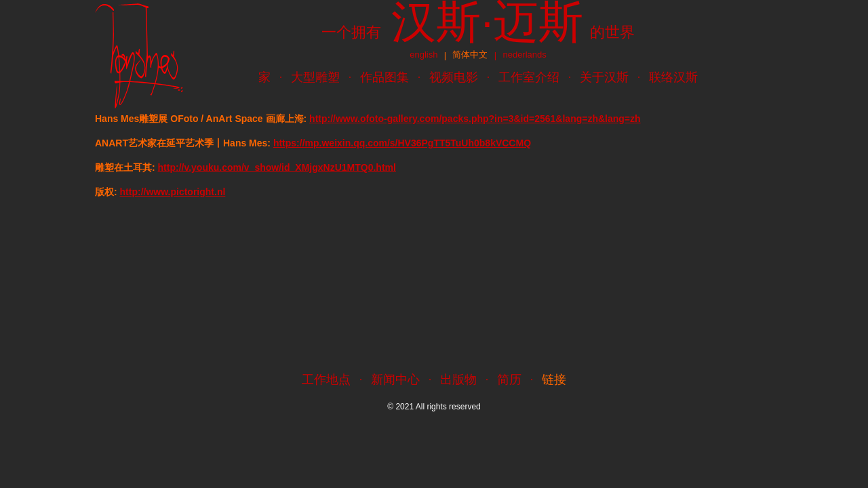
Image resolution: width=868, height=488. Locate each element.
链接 (554, 380)
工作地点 (326, 380)
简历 (509, 380)
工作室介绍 (529, 77)
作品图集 (384, 77)
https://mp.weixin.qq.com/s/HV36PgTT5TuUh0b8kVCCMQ (402, 143)
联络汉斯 (673, 77)
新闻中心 (395, 380)
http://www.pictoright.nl (173, 192)
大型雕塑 (315, 77)
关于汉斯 (604, 77)
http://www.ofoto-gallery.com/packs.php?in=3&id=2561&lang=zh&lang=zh (475, 119)
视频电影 (454, 77)
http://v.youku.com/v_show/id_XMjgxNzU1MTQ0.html (277, 167)
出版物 (458, 380)
